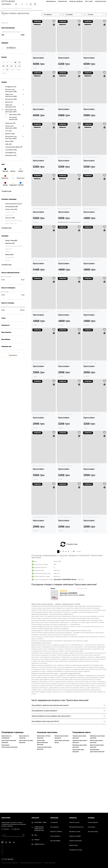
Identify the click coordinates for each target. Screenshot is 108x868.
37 (36, 56)
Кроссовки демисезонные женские (42, 794)
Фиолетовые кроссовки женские (97, 802)
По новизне (48, 16)
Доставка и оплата (75, 832)
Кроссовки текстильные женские (9, 797)
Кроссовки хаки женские (78, 802)
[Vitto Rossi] (8, 2)
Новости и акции (74, 822)
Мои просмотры (93, 832)
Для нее (6, 829)
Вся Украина (6, 5)
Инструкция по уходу (76, 850)
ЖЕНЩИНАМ (51, 2)
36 (34, 56)
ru (16, 5)
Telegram (37, 840)
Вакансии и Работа (56, 832)
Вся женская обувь (13, 10)
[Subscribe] (23, 835)
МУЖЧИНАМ (62, 2)
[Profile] (31, 5)
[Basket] (35, 5)
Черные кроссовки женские (79, 788)
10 (74, 603)
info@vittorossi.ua (39, 844)
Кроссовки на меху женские (26, 793)
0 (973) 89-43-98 (39, 830)
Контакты (35, 818)
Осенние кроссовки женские (44, 799)
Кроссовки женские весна (62, 793)
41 (97, 56)
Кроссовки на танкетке (24, 788)
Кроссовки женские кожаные (9, 793)
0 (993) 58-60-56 (39, 827)
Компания (54, 818)
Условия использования (9, 863)
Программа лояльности (76, 827)
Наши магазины (55, 836)
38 (39, 56)
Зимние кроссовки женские (61, 788)
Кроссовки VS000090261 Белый (65, 631)
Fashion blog (100, 2)
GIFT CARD (89, 2)
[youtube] (14, 842)
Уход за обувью (76, 2)
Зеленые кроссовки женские (80, 797)
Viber (36, 835)
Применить (13, 357)
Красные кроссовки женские (80, 793)
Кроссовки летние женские (44, 788)
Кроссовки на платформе (6, 788)
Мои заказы (91, 827)
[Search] (22, 5)
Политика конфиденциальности (31, 863)
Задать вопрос (74, 845)
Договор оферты (55, 841)
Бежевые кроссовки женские (97, 788)
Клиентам (73, 818)
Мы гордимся (54, 827)
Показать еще (72, 595)
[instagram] (2, 842)
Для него (17, 829)
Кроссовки (38, 59)
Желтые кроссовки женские (97, 797)
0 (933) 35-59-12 (39, 829)
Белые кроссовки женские (96, 793)
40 (44, 56)
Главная (4, 10)
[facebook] (6, 842)
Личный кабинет (93, 822)
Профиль (91, 818)
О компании (54, 822)
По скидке (69, 16)
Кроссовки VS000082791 (69, 644)
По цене (90, 16)
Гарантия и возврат (75, 836)
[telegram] (10, 842)
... (71, 603)
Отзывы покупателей (75, 841)
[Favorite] (27, 5)
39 (41, 56)
